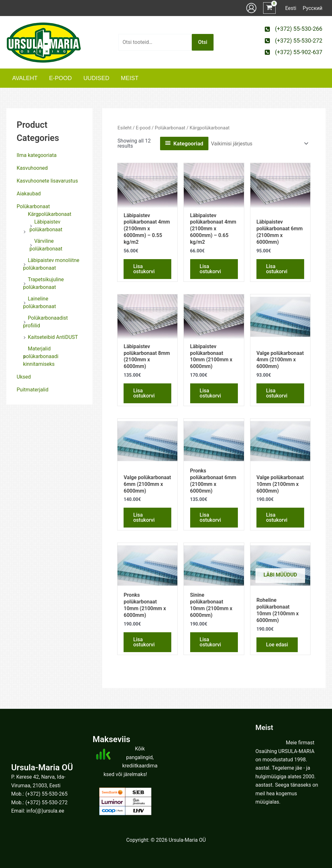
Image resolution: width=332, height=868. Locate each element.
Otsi (203, 42)
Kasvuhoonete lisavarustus (47, 181)
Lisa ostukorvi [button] (144, 269)
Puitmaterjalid (32, 390)
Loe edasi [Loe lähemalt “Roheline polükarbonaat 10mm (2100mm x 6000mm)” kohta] (277, 645)
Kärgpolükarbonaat (50, 214)
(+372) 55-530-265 (46, 794)
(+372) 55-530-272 (46, 802)
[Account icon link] (251, 8)
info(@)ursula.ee (45, 811)
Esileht (125, 128)
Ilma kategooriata (37, 155)
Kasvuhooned (32, 168)
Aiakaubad (29, 194)
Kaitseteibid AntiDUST (53, 337)
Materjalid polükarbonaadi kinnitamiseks (41, 356)
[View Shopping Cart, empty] (269, 8)
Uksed (24, 377)
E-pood (143, 128)
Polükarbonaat (33, 206)
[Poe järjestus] (259, 144)
